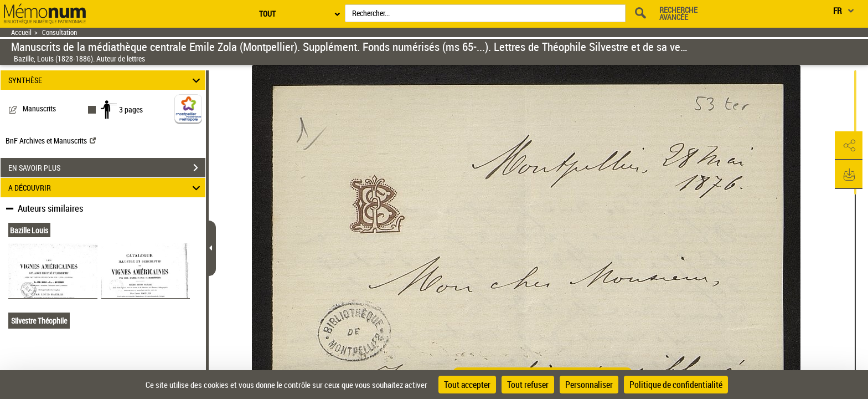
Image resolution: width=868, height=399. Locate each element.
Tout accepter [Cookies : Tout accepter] (467, 385)
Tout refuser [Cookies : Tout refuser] (528, 385)
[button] (849, 146)
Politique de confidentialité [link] (676, 385)
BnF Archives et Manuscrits (51, 140)
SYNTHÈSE (106, 80)
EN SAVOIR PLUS (107, 168)
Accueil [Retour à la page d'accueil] (21, 32)
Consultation (60, 32)
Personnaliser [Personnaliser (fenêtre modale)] (589, 385)
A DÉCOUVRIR (106, 188)
